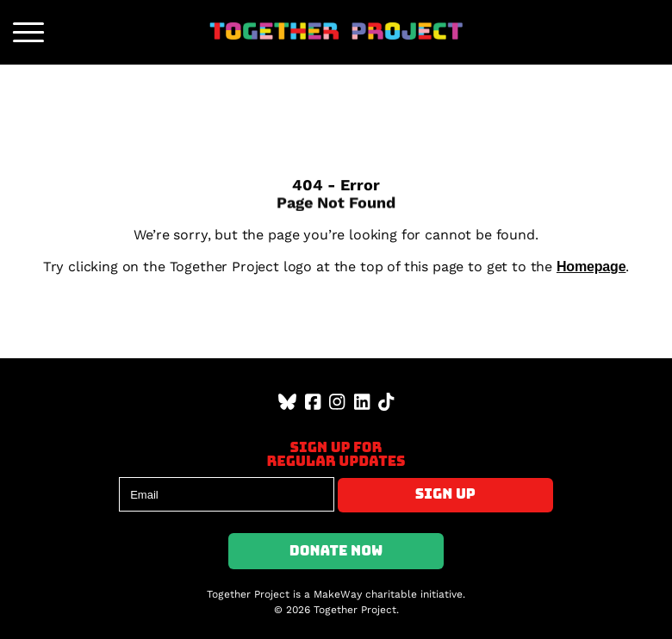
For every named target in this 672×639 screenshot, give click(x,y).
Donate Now (336, 551)
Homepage (591, 267)
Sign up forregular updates (336, 455)
